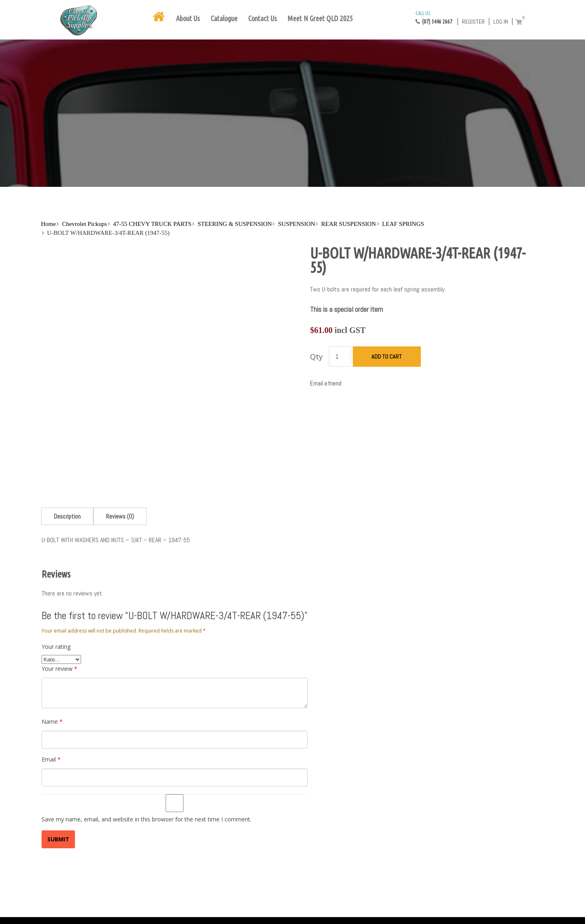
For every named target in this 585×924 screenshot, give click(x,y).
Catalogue (224, 18)
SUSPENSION (296, 224)
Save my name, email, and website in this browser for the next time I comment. (146, 819)
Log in (501, 22)
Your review (59, 669)
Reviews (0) (120, 516)
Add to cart (387, 357)
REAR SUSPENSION (349, 224)
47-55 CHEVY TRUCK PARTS (152, 224)
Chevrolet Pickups (84, 224)
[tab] (67, 516)
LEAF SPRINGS (403, 224)
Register (473, 22)
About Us (188, 18)
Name (52, 721)
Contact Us (263, 18)
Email (51, 759)
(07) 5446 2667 (434, 17)
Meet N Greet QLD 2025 (320, 18)
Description (67, 516)
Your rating (56, 647)
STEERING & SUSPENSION (235, 224)
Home (49, 224)
